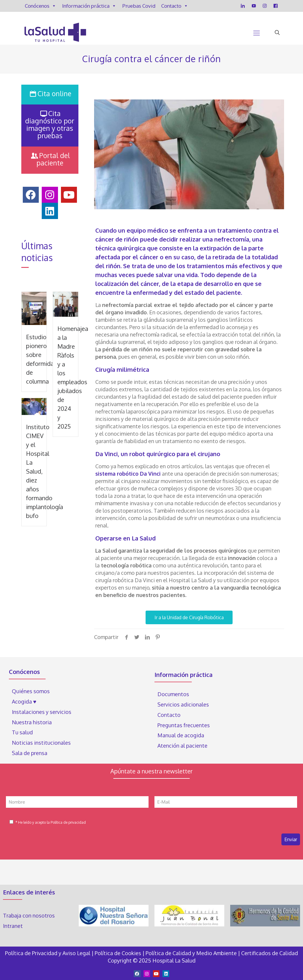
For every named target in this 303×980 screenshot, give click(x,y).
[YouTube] (254, 6)
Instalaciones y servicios (42, 712)
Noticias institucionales (41, 743)
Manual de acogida (181, 735)
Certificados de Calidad (270, 953)
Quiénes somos (31, 691)
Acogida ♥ (24, 701)
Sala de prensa (30, 753)
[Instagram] (265, 6)
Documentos (173, 694)
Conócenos (41, 6)
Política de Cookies (118, 953)
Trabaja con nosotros (29, 915)
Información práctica (89, 6)
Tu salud (22, 732)
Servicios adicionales (183, 704)
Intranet (13, 926)
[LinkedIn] (243, 6)
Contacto (175, 6)
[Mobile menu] (257, 33)
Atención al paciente (183, 746)
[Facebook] (276, 6)
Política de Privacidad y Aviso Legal (48, 953)
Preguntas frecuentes (184, 725)
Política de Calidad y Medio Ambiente (191, 953)
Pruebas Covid (139, 6)
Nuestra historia (32, 722)
